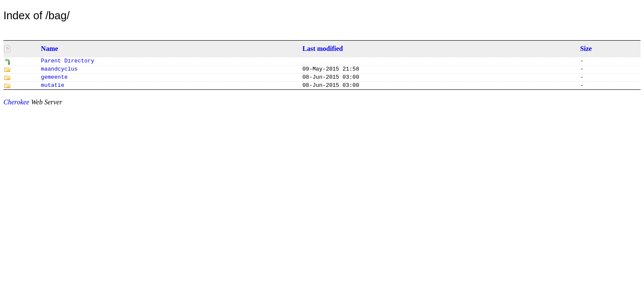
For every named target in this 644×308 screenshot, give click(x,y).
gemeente (54, 80)
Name (50, 49)
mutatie (53, 89)
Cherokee (16, 105)
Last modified (323, 49)
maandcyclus (59, 71)
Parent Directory (68, 62)
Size (586, 49)
